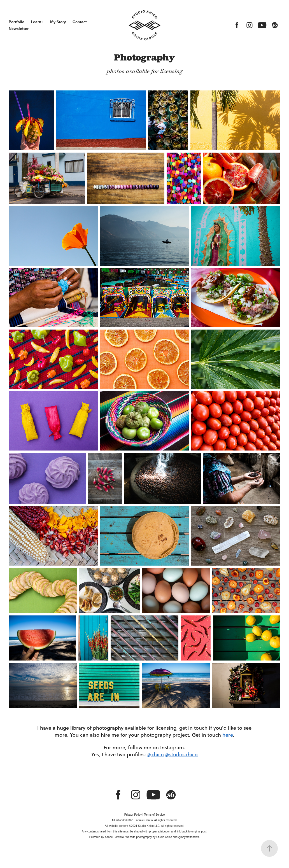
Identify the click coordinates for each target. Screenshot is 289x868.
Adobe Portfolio (114, 837)
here (228, 735)
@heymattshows (188, 837)
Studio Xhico (164, 837)
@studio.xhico (181, 754)
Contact (80, 22)
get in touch (193, 728)
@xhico (156, 754)
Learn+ (37, 22)
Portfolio (17, 22)
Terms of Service (154, 815)
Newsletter (19, 29)
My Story (58, 22)
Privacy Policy (133, 815)
